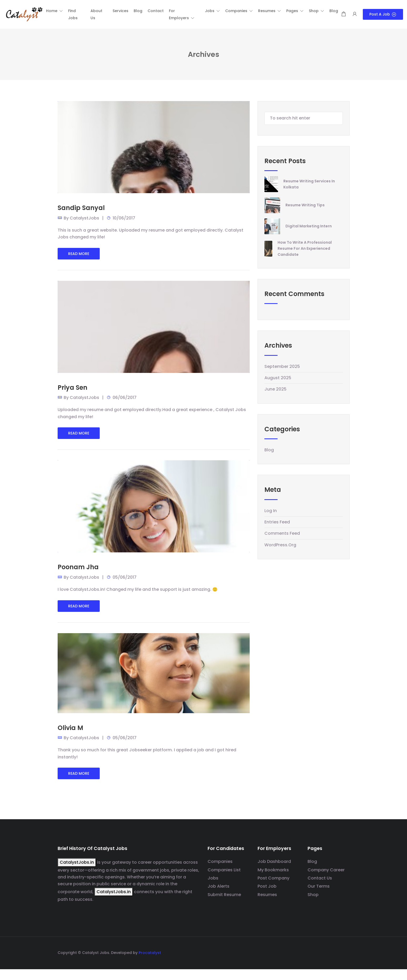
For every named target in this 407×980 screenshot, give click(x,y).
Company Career (326, 870)
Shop (313, 895)
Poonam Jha (78, 567)
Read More (79, 254)
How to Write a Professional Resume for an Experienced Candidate (305, 248)
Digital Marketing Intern (309, 226)
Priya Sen (72, 387)
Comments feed (282, 533)
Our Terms (319, 886)
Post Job (267, 886)
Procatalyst (150, 953)
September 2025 (282, 366)
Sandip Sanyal (81, 208)
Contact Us (320, 878)
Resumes (267, 895)
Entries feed (277, 522)
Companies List (224, 870)
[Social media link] (345, 952)
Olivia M (70, 728)
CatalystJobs (84, 218)
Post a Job (383, 14)
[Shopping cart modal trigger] (344, 14)
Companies (220, 861)
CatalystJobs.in (77, 862)
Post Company (273, 878)
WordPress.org (280, 545)
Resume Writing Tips (305, 205)
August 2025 (278, 378)
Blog (269, 450)
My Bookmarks (273, 870)
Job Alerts (218, 886)
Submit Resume (224, 895)
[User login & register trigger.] (355, 14)
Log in (271, 511)
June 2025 (275, 389)
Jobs (213, 878)
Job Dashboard (274, 861)
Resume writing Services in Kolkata (309, 184)
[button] (54, 11)
